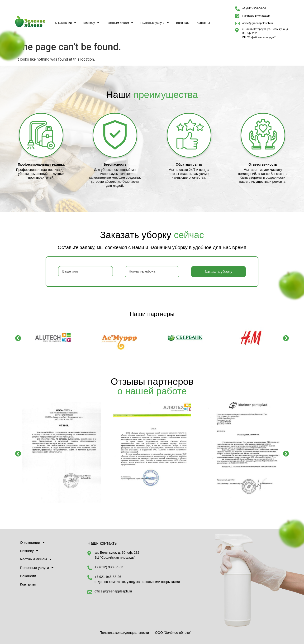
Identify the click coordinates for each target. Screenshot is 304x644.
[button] (18, 338)
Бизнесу (91, 23)
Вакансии (183, 23)
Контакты (203, 23)
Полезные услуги (154, 23)
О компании (66, 23)
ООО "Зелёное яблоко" (173, 633)
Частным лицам (120, 23)
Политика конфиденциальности (124, 633)
